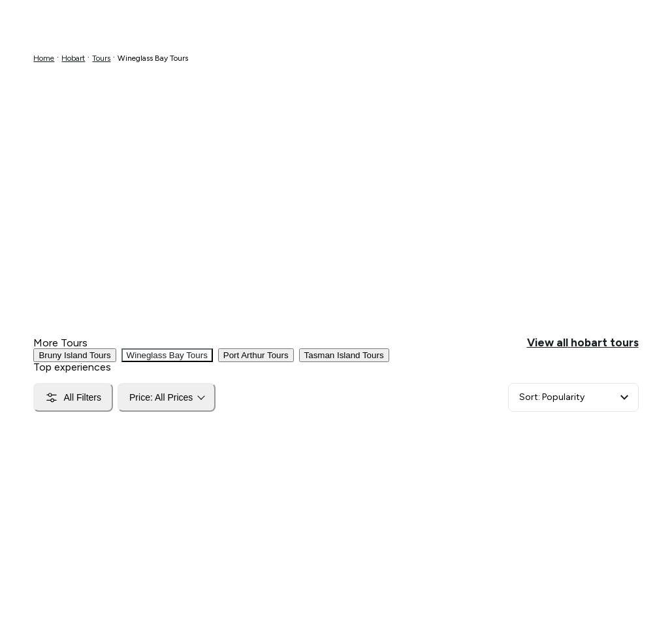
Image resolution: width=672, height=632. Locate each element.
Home (44, 58)
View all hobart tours (583, 343)
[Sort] (573, 397)
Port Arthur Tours (256, 355)
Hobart (73, 58)
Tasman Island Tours (344, 355)
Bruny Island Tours (74, 355)
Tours (101, 58)
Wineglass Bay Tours (167, 355)
